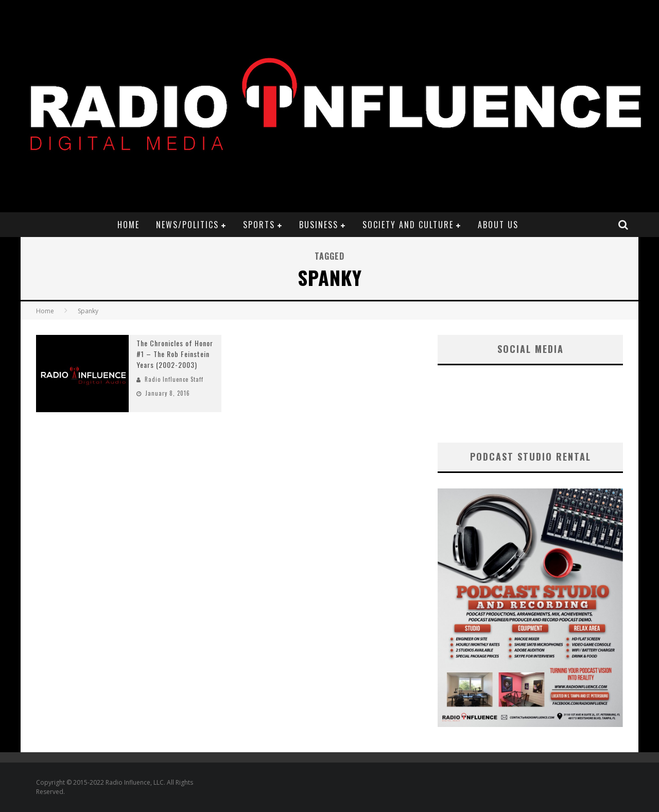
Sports (259, 225)
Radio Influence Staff (174, 379)
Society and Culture (408, 225)
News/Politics (187, 225)
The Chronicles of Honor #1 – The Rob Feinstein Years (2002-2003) (175, 354)
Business (319, 225)
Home (128, 225)
